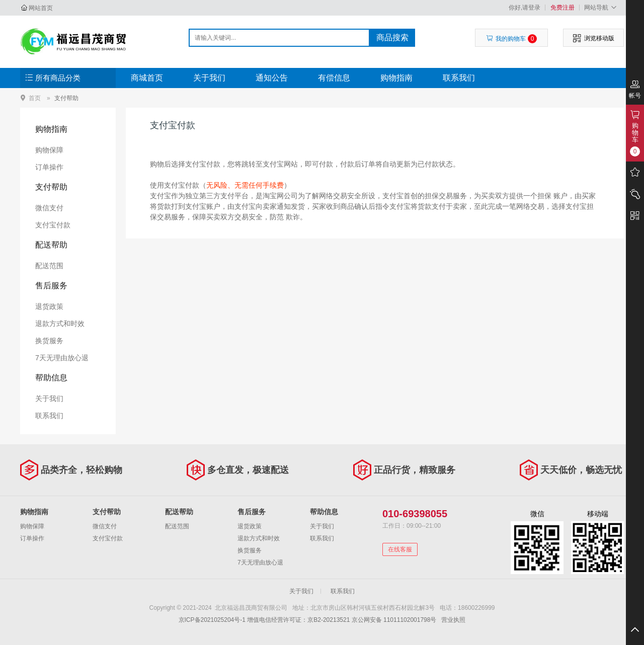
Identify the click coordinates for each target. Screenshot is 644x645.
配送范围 (49, 266)
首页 (35, 98)
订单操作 (49, 167)
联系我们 (459, 78)
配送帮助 (51, 245)
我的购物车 (511, 39)
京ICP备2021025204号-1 (212, 620)
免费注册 (562, 8)
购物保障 (49, 150)
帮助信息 (51, 378)
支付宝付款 (53, 225)
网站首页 (41, 8)
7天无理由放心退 (62, 358)
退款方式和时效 (60, 324)
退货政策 (49, 306)
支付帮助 (66, 98)
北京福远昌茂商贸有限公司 (74, 41)
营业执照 (453, 620)
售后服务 (51, 286)
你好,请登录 (525, 8)
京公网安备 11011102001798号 (394, 620)
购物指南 (396, 78)
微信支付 (49, 208)
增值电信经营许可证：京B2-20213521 (298, 620)
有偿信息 (334, 78)
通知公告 (272, 78)
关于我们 (209, 78)
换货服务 (49, 341)
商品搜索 (392, 37)
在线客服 (400, 549)
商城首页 (147, 78)
